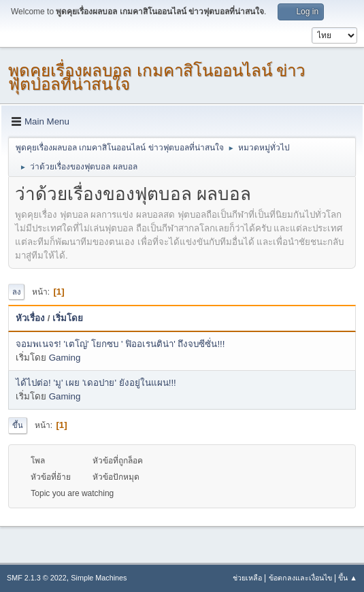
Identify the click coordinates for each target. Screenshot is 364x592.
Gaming (65, 358)
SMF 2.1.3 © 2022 (37, 578)
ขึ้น (18, 425)
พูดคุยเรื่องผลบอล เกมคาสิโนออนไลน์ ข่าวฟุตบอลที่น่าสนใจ (156, 77)
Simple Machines (99, 578)
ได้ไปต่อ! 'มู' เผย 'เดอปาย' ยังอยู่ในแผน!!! (96, 383)
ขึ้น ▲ (348, 578)
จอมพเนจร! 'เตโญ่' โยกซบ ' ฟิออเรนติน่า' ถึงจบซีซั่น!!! (120, 344)
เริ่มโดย (68, 318)
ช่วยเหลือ (247, 578)
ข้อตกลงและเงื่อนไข (300, 578)
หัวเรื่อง (30, 318)
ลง (16, 292)
